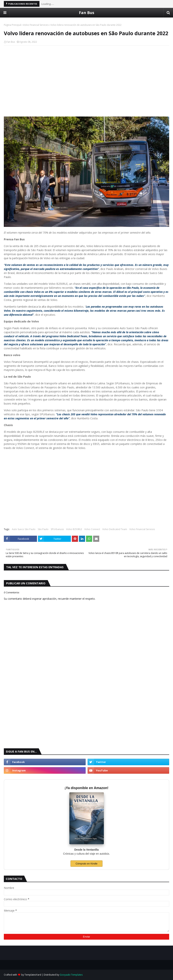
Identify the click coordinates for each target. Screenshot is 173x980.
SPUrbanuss (57, 529)
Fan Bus (87, 13)
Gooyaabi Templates (71, 975)
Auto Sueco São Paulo (24, 529)
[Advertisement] (86, 76)
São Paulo (43, 529)
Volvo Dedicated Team (115, 529)
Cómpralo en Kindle (86, 864)
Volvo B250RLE (74, 529)
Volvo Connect (92, 529)
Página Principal (12, 25)
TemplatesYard (33, 975)
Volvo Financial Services (36, 25)
